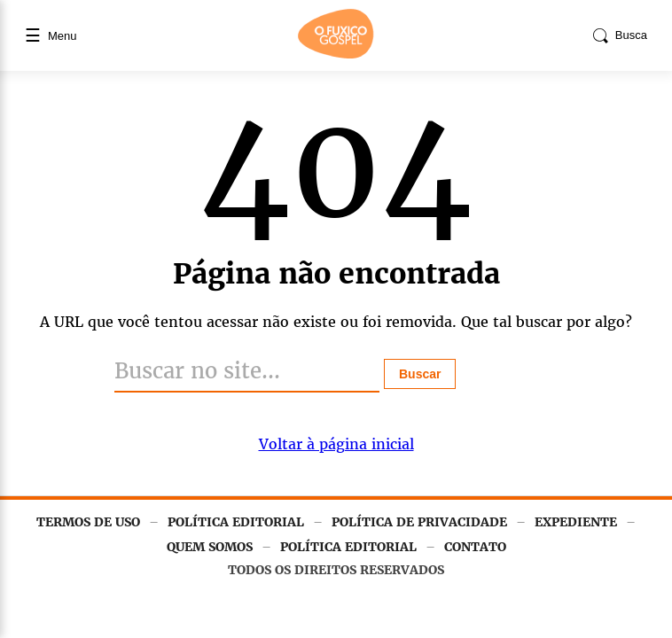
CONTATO (475, 547)
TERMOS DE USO (88, 522)
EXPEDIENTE (576, 522)
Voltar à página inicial (336, 444)
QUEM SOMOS (210, 547)
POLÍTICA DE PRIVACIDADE (419, 522)
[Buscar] (247, 372)
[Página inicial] (336, 55)
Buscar (420, 374)
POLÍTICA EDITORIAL (236, 522)
